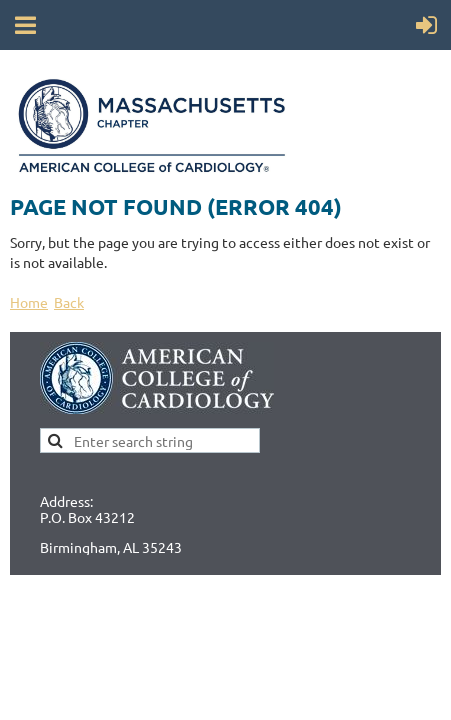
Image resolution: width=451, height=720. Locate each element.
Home (29, 302)
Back (69, 302)
